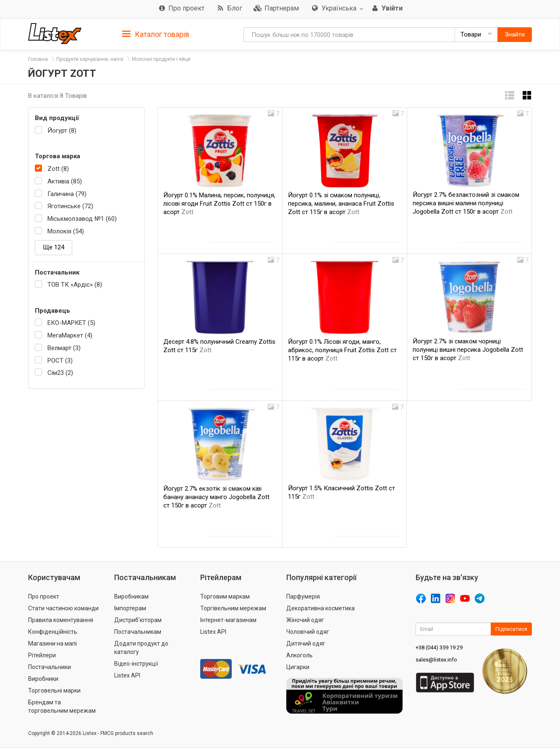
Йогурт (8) (62, 131)
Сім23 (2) (60, 373)
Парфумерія (303, 596)
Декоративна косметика (321, 608)
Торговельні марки (54, 690)
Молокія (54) (66, 231)
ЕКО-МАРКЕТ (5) (71, 323)
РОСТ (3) (60, 361)
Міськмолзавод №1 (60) (82, 219)
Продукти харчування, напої (90, 59)
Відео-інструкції (136, 664)
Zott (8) (58, 169)
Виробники (43, 679)
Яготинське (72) (70, 206)
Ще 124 (54, 247)
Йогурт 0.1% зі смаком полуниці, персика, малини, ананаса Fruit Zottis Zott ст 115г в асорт (341, 204)
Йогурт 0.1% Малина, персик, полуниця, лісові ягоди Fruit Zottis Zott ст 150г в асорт (219, 204)
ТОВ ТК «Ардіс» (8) (75, 285)
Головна (38, 59)
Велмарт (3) (64, 348)
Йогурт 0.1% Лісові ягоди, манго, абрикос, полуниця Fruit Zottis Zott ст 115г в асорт (342, 350)
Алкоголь (300, 655)
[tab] (156, 34)
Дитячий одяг (306, 643)
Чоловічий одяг (308, 632)
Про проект (44, 596)
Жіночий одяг (305, 620)
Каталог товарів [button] (156, 34)
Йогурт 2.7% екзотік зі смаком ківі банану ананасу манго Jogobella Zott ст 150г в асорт (216, 497)
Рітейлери (42, 655)
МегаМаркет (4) (70, 335)
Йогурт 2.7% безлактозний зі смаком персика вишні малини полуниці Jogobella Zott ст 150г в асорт (466, 203)
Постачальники (50, 667)
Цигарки (298, 667)
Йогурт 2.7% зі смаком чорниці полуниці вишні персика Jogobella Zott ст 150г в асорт (468, 350)
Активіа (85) (65, 181)
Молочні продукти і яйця (161, 59)
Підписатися (511, 629)
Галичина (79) (67, 194)
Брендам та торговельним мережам (62, 706)
